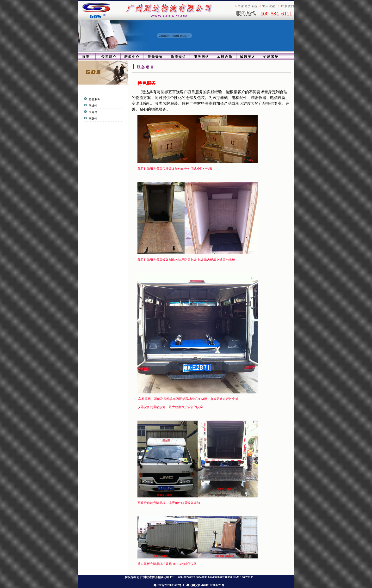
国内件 (92, 112)
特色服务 (94, 99)
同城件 (92, 106)
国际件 (92, 119)
